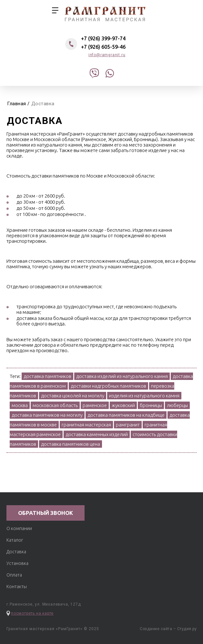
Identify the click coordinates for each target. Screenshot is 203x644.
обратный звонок (46, 513)
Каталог (15, 540)
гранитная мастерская (105, 13)
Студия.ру (187, 629)
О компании (19, 528)
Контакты (17, 587)
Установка (17, 563)
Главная (17, 104)
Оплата (14, 575)
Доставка (16, 552)
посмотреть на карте (32, 613)
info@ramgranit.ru (107, 55)
